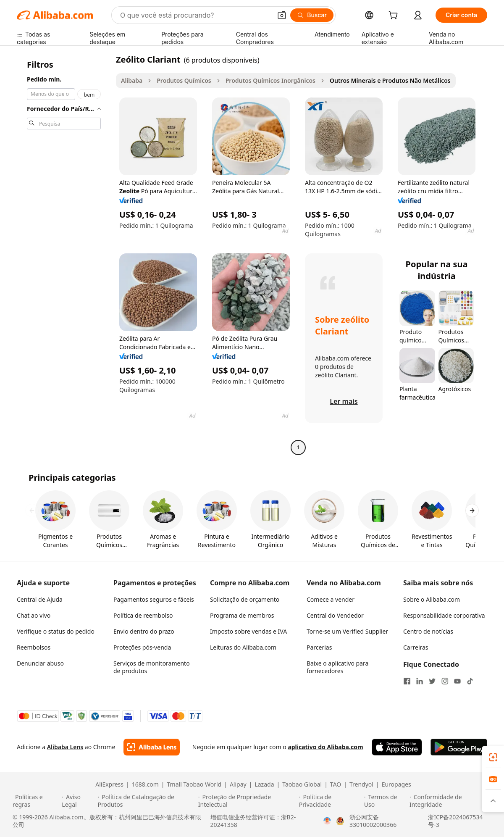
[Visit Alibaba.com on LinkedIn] (420, 681)
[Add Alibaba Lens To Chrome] (151, 747)
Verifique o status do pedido (56, 631)
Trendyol (361, 784)
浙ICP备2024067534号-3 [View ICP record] (455, 821)
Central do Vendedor (335, 615)
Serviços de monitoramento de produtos (152, 667)
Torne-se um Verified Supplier (347, 631)
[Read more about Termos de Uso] (386, 801)
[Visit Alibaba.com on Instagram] (445, 681)
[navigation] (64, 254)
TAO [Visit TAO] (336, 784)
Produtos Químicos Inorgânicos (270, 80)
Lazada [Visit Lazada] (264, 784)
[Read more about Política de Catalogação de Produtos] (147, 801)
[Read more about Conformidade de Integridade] (450, 801)
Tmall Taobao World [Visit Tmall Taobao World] (194, 784)
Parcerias (319, 647)
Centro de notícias (428, 631)
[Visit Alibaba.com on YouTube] (457, 681)
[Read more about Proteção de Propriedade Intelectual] (247, 801)
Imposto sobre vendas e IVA (248, 631)
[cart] (395, 16)
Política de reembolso (143, 615)
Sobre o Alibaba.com (432, 599)
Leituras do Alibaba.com (243, 647)
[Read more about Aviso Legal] (78, 801)
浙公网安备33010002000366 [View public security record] (373, 821)
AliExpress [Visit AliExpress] (109, 784)
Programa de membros (242, 615)
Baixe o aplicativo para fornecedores (337, 667)
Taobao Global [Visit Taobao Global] (302, 784)
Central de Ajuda (40, 599)
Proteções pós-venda (142, 647)
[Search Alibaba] (195, 15)
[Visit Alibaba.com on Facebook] (407, 681)
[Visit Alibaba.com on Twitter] (432, 681)
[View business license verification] (327, 821)
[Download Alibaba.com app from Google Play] (459, 747)
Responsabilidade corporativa (444, 615)
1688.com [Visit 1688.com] (145, 784)
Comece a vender (331, 599)
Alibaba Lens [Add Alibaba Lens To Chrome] (65, 747)
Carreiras (416, 647)
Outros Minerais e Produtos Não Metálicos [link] (390, 80)
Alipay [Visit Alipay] (238, 784)
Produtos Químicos (184, 80)
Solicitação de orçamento (245, 599)
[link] (493, 757)
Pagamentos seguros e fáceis (154, 599)
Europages (396, 784)
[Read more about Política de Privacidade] (330, 801)
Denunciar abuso (40, 663)
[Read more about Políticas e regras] (36, 801)
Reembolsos (34, 647)
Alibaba (132, 80)
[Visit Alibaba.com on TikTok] (470, 681)
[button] (282, 15)
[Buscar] (312, 15)
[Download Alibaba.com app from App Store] (397, 747)
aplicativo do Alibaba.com (325, 747)
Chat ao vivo (34, 615)
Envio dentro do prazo (144, 631)
